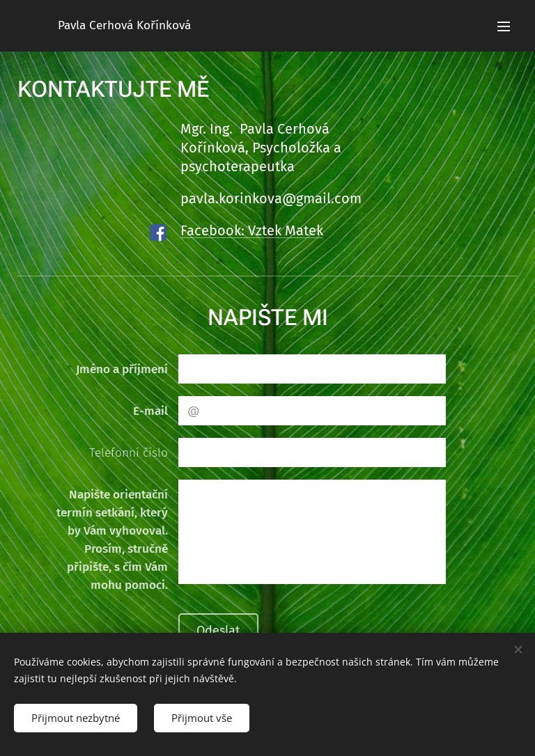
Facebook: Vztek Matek (252, 230)
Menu (504, 26)
